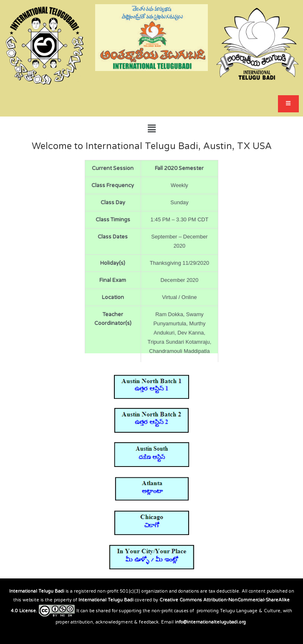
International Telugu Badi (37, 591)
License (28, 611)
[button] (151, 129)
